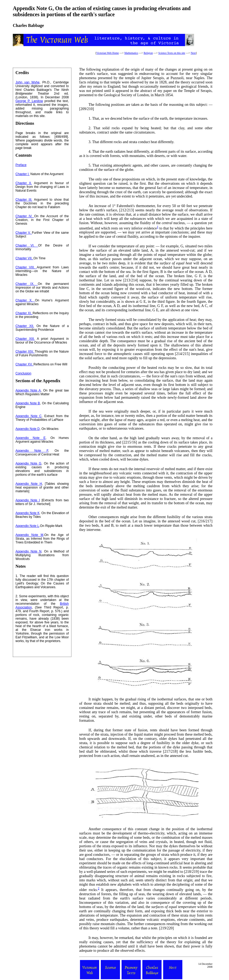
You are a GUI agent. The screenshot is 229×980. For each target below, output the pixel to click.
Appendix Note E (31, 438)
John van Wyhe (27, 82)
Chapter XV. (25, 364)
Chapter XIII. (25, 339)
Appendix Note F (32, 451)
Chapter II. (24, 183)
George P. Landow (29, 101)
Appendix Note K (27, 513)
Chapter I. (23, 174)
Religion (148, 53)
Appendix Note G (28, 463)
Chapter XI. (24, 313)
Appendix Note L (27, 526)
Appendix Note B (28, 403)
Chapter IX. (27, 284)
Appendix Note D (28, 429)
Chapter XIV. (25, 352)
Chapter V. (24, 233)
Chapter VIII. (26, 267)
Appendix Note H (29, 484)
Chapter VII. (24, 258)
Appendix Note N (28, 551)
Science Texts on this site (172, 53)
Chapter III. (24, 200)
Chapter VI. (27, 245)
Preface (21, 165)
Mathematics (131, 53)
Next (193, 53)
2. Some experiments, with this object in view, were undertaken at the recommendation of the (42, 600)
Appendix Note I (28, 500)
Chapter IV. (25, 216)
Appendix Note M (29, 535)
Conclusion (23, 373)
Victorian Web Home (108, 53)
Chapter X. (25, 300)
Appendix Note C (29, 416)
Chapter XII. (25, 326)
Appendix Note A (28, 390)
